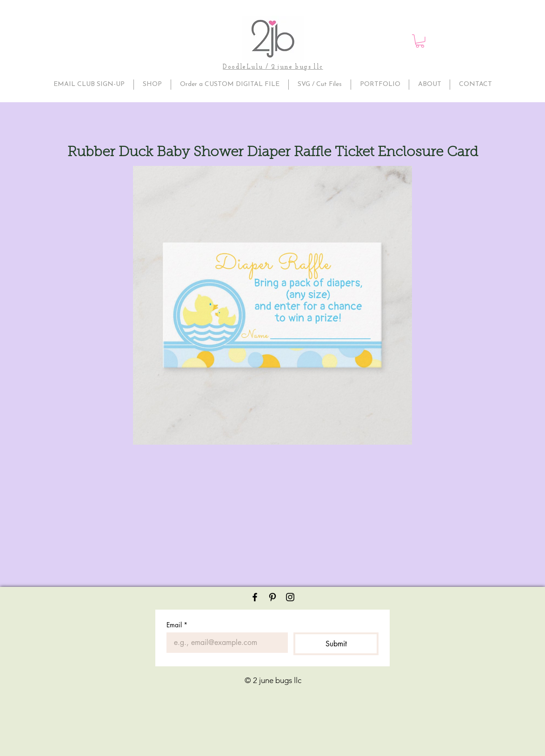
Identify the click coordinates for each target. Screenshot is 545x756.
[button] (420, 41)
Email (177, 625)
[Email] (224, 643)
